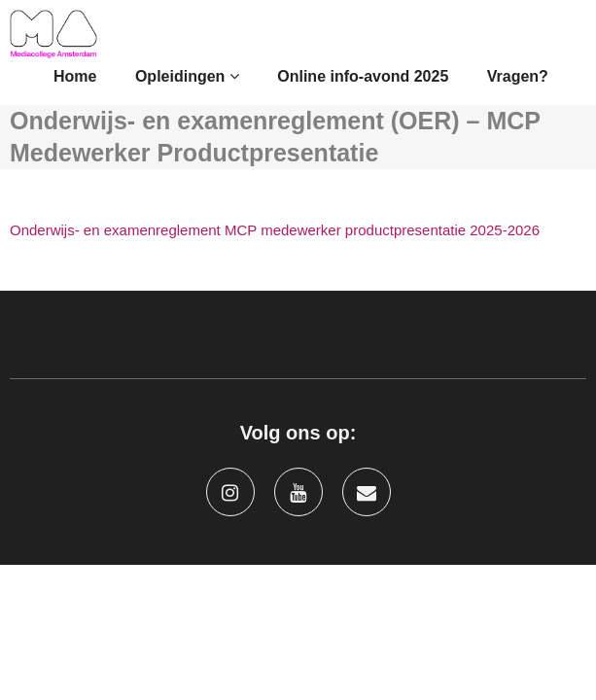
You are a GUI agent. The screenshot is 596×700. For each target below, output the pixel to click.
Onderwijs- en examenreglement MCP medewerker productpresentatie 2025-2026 (275, 230)
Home (75, 76)
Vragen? (518, 76)
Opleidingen (187, 76)
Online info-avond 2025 (363, 76)
